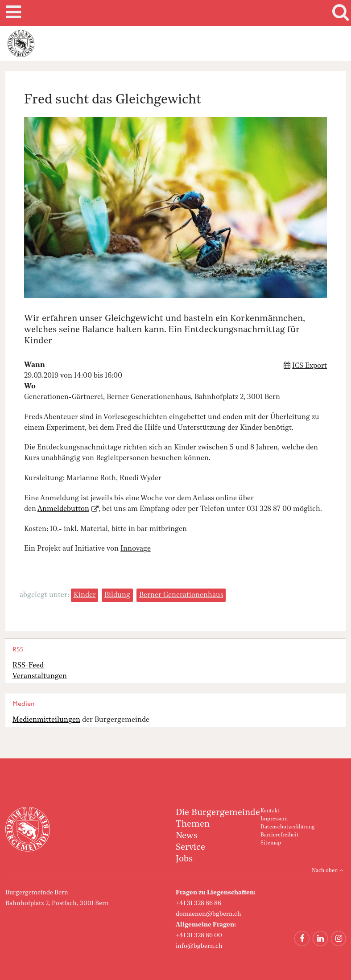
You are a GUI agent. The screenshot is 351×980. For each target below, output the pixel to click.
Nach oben (325, 871)
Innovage (136, 549)
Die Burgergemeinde (218, 813)
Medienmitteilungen (46, 720)
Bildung (117, 595)
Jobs (184, 859)
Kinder (85, 595)
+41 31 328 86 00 (199, 935)
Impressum (274, 819)
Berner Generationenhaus (181, 595)
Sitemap (271, 843)
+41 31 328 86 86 (198, 903)
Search (339, 13)
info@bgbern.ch (199, 946)
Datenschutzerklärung (287, 827)
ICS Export (310, 366)
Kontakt (270, 811)
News (187, 836)
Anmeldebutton (63, 509)
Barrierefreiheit (280, 835)
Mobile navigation (12, 13)
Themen (193, 824)
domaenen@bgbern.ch (209, 914)
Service (190, 848)
